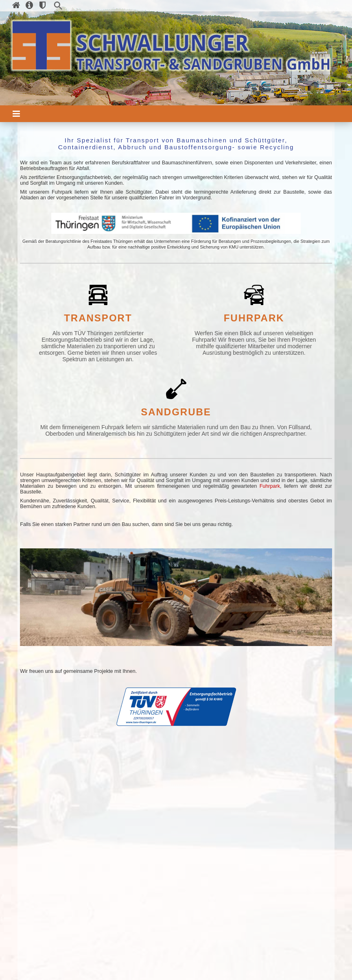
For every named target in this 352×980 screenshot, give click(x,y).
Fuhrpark (270, 486)
